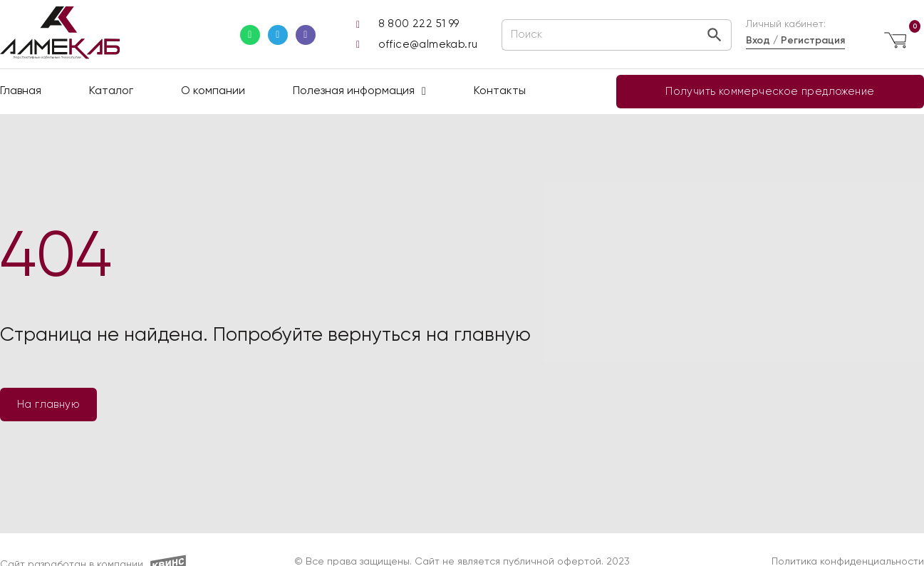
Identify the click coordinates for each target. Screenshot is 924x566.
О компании (213, 91)
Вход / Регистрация (795, 40)
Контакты (500, 91)
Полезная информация (359, 91)
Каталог (111, 91)
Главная (21, 91)
